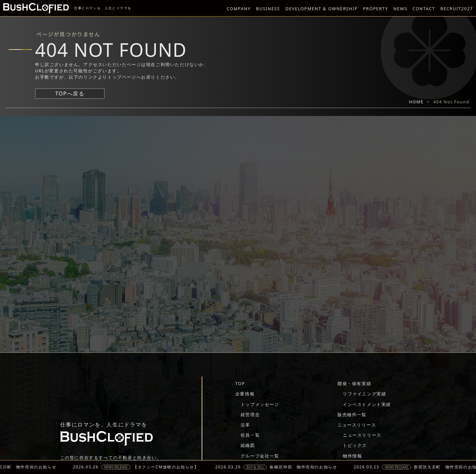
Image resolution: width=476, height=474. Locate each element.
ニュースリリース (357, 425)
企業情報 (245, 394)
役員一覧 (250, 435)
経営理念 (250, 415)
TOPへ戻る (70, 93)
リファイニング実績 (364, 394)
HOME (416, 102)
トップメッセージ (260, 404)
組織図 (248, 445)
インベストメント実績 (367, 404)
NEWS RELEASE (121, 467)
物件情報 (352, 456)
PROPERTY (376, 9)
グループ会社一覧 (260, 456)
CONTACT (424, 9)
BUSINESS (268, 9)
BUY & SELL (261, 467)
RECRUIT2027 (457, 9)
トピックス (355, 445)
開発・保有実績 (354, 383)
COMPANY (239, 9)
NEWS (400, 9)
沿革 (245, 425)
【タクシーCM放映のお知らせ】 (172, 467)
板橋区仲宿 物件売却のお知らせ (309, 467)
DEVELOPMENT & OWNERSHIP (321, 9)
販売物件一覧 (352, 415)
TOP (240, 383)
